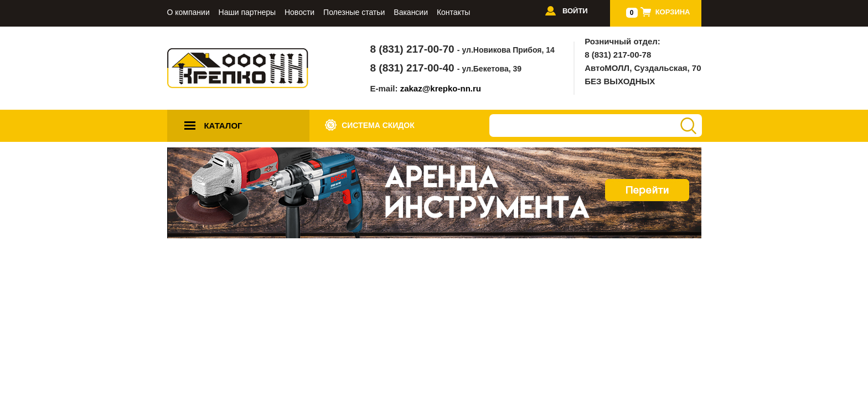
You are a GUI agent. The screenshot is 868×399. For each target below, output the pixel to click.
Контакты (453, 12)
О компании (188, 12)
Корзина (673, 12)
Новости (299, 12)
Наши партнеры (247, 12)
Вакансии (411, 12)
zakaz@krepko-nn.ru (441, 88)
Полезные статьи (354, 12)
